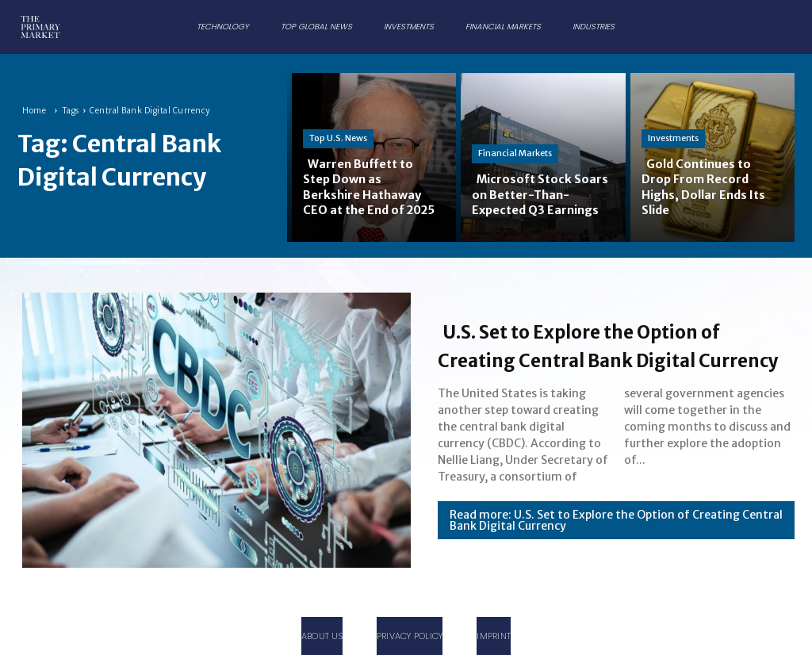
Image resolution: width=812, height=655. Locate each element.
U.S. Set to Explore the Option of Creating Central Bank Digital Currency (609, 344)
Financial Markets (515, 139)
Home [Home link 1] (34, 111)
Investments (673, 139)
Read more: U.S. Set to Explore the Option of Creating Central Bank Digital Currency (616, 534)
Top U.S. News (338, 123)
